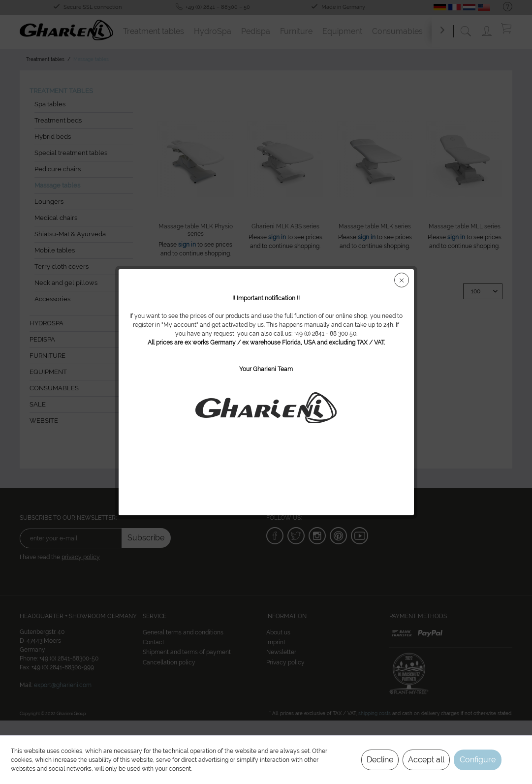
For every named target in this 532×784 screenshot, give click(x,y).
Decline (380, 760)
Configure (478, 760)
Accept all (426, 760)
